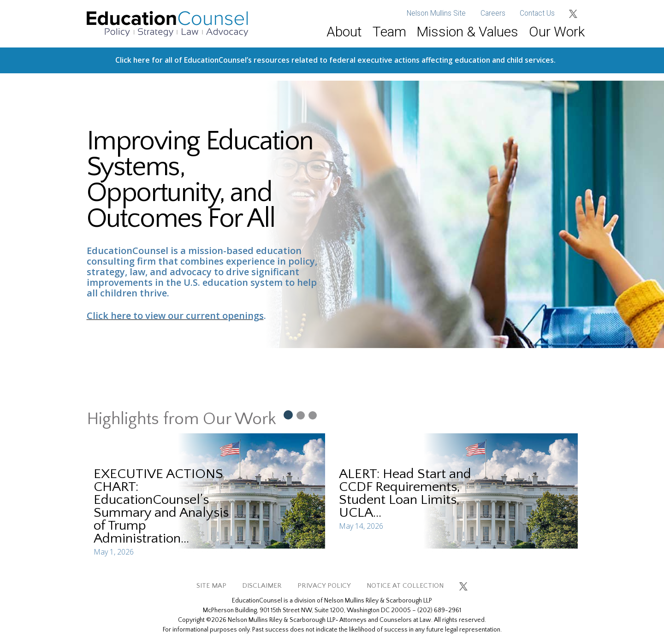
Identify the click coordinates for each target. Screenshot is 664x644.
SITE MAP (211, 586)
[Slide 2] (301, 415)
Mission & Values (467, 32)
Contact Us (537, 13)
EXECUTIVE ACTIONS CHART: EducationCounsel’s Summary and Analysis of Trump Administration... (161, 506)
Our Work (557, 32)
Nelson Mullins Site (436, 13)
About (344, 32)
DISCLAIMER (262, 586)
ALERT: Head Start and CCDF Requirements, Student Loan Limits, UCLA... (405, 493)
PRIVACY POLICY (324, 586)
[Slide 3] (313, 415)
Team (389, 32)
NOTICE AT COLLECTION (405, 586)
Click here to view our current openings (175, 316)
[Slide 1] (288, 414)
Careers (493, 13)
